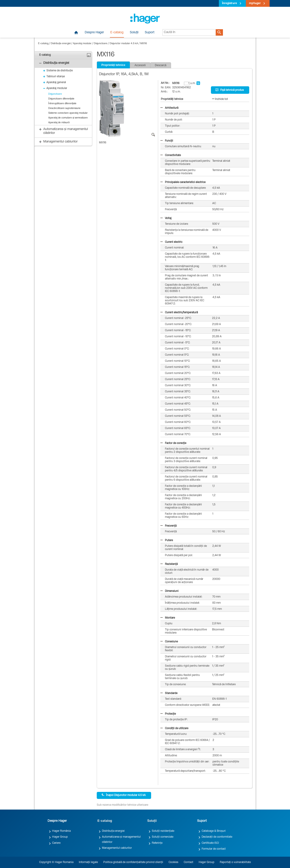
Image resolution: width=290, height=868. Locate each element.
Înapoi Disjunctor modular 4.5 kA (123, 795)
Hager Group (60, 837)
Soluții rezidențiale (163, 831)
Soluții (134, 33)
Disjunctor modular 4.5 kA (124, 44)
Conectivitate (171, 155)
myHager (255, 3)
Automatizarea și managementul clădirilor (121, 839)
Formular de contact (214, 849)
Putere (167, 540)
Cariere (56, 843)
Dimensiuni (169, 591)
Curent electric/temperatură (179, 313)
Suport (150, 33)
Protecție (168, 714)
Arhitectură (169, 108)
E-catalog (117, 33)
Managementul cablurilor (117, 848)
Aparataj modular (82, 44)
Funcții (167, 141)
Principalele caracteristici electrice (183, 182)
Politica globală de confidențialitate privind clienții (133, 862)
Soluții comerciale (163, 837)
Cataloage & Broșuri (214, 831)
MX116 (144, 44)
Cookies (173, 862)
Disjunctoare (101, 44)
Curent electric (171, 242)
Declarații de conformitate (217, 837)
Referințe (157, 843)
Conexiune (169, 642)
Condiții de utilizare (174, 728)
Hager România (61, 831)
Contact (188, 862)
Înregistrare (230, 3)
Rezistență (169, 564)
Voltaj (166, 218)
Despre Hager (94, 33)
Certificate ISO (210, 843)
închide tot (220, 99)
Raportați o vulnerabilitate (235, 862)
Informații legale (88, 862)
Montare (168, 618)
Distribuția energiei (61, 44)
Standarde (169, 693)
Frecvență (168, 526)
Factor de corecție (173, 443)
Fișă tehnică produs (230, 90)
